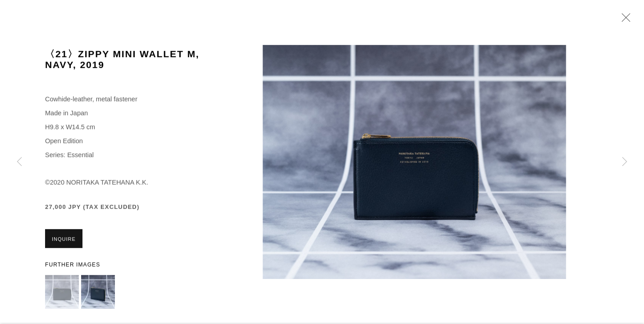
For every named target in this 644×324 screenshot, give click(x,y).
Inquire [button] (64, 240)
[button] (62, 293)
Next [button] (625, 162)
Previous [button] (19, 162)
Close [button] (624, 20)
